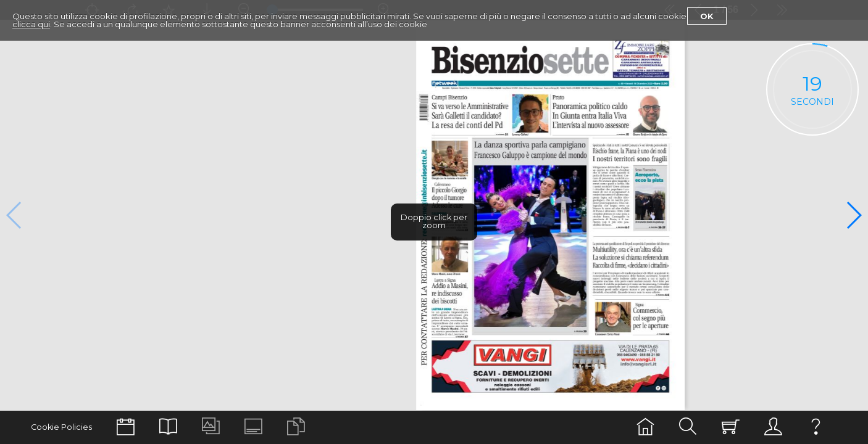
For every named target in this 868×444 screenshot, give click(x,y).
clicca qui (31, 24)
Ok (707, 16)
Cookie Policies (61, 427)
